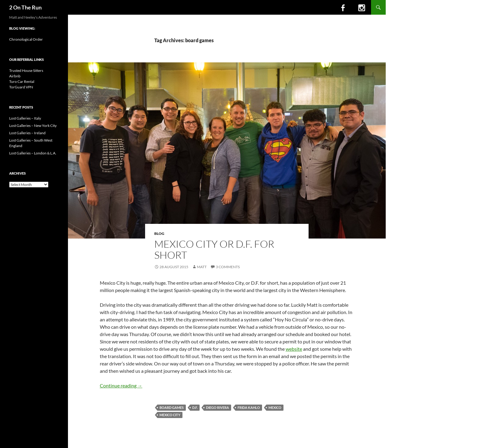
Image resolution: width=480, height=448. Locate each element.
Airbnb (15, 76)
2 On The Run (25, 7)
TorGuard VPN (21, 87)
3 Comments (228, 267)
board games (172, 407)
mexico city (170, 415)
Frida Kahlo (249, 407)
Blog (159, 233)
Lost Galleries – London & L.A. (33, 153)
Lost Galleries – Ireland (27, 133)
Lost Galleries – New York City (33, 126)
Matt (202, 267)
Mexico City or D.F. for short (214, 249)
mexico (275, 407)
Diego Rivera (217, 407)
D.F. (195, 407)
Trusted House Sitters (26, 70)
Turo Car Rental (22, 81)
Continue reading (121, 385)
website (294, 349)
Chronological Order (26, 39)
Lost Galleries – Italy (25, 118)
